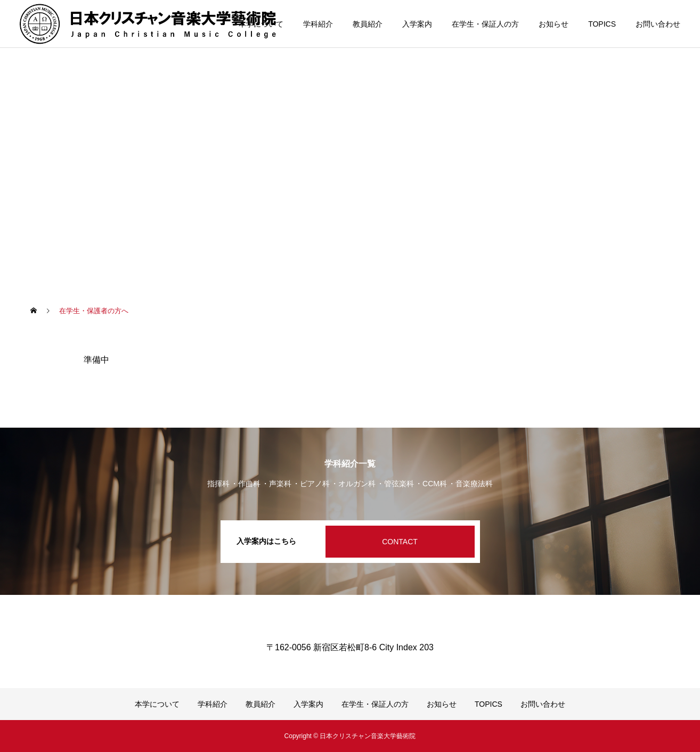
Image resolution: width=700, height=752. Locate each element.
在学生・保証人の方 (485, 24)
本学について (261, 24)
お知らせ (554, 24)
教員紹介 (368, 24)
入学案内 (417, 24)
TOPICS (602, 24)
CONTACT (400, 542)
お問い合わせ (658, 24)
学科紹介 (318, 24)
